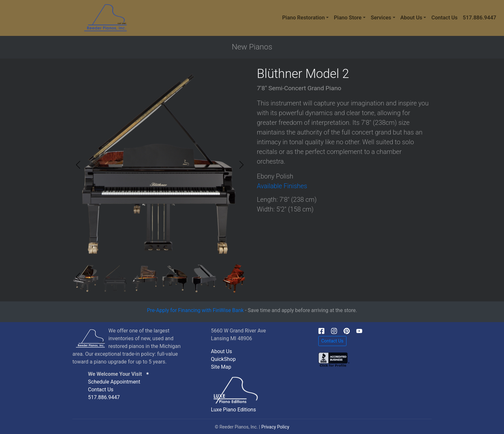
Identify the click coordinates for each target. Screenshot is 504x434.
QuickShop (223, 359)
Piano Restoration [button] (303, 18)
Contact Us (444, 18)
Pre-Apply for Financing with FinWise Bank (195, 310)
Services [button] (381, 18)
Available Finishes (282, 186)
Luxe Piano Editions (233, 410)
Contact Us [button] (332, 341)
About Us (221, 351)
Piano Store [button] (348, 18)
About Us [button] (411, 18)
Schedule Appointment (114, 382)
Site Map (221, 367)
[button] (241, 165)
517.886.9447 (480, 18)
